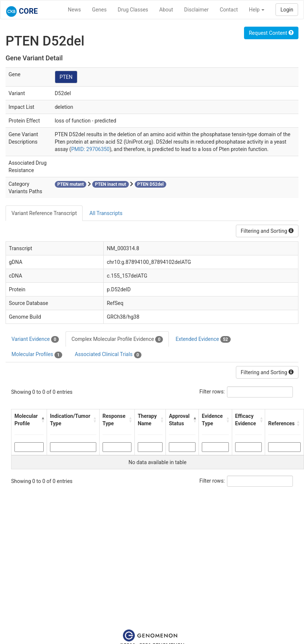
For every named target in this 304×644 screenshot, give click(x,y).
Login (287, 10)
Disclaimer (196, 10)
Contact (229, 10)
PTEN (66, 77)
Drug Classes (133, 10)
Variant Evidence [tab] (35, 339)
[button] (42, 420)
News (74, 10)
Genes (99, 10)
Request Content (271, 33)
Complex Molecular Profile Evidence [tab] (117, 339)
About (166, 10)
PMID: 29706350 (90, 149)
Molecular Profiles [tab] (37, 355)
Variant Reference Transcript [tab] (44, 213)
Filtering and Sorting (267, 231)
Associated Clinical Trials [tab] (108, 355)
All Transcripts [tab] (106, 213)
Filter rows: (212, 392)
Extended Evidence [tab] (203, 339)
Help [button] (257, 10)
